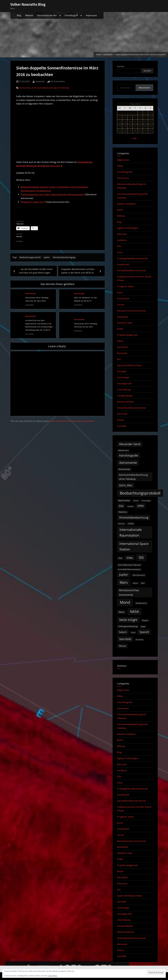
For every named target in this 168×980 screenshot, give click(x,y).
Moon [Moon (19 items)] (122, 612)
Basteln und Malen (126, 204)
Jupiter (50, 258)
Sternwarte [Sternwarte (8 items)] (139, 640)
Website (29, 15)
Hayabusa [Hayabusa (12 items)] (123, 512)
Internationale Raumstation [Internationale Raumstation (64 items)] (131, 532)
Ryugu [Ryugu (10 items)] (143, 626)
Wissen (121, 420)
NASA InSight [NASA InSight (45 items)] (128, 620)
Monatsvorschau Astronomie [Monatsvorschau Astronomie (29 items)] (129, 592)
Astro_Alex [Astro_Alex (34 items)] (126, 485)
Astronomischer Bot (47, 15)
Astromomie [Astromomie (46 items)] (128, 463)
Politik (120, 329)
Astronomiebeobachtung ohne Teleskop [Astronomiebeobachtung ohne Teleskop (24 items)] (133, 477)
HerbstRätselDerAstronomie (131, 270)
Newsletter (123, 317)
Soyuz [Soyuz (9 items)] (133, 632)
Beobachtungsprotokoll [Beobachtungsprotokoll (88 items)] (140, 493)
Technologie (123, 377)
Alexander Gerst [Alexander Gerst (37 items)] (130, 444)
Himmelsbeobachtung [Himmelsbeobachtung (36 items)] (134, 517)
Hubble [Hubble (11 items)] (131, 524)
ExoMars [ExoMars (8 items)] (131, 506)
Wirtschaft (122, 414)
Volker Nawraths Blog (28, 4)
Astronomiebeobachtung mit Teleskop (51, 88)
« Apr (134, 138)
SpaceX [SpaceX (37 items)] (144, 632)
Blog (19, 15)
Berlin (120, 210)
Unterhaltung (124, 390)
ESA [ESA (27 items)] (121, 506)
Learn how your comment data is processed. (72, 422)
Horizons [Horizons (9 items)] (121, 524)
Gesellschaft (123, 264)
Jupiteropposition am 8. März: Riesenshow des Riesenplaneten (53, 194)
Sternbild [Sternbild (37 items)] (125, 639)
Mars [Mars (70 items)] (124, 582)
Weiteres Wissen (126, 402)
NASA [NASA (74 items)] (134, 611)
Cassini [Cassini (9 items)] (136, 501)
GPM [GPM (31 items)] (141, 506)
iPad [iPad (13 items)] (120, 558)
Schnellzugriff (71, 15)
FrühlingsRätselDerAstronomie (133, 258)
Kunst (120, 292)
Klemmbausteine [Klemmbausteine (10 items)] (139, 575)
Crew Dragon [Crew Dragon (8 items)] (146, 501)
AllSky (120, 166)
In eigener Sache (125, 286)
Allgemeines (123, 160)
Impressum (91, 15)
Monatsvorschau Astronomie (132, 311)
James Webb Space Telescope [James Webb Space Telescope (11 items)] (129, 565)
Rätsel (120, 341)
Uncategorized (124, 383)
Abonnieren (144, 88)
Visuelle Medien (125, 396)
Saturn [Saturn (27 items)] (123, 632)
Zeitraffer (122, 426)
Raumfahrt (122, 347)
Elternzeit (122, 234)
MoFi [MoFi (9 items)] (143, 583)
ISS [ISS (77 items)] (141, 557)
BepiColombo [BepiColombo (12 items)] (124, 501)
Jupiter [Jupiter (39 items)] (124, 575)
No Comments (58, 82)
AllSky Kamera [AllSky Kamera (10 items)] (123, 450)
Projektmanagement (127, 335)
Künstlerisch (123, 299)
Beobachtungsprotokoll (31, 258)
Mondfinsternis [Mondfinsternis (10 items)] (141, 603)
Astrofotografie (125, 172)
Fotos (120, 252)
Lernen (121, 305)
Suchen (121, 66)
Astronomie (25, 88)
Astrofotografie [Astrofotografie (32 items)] (129, 455)
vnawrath (40, 81)
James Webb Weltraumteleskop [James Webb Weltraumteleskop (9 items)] (129, 569)
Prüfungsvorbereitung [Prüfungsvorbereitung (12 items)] (128, 626)
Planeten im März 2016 (33, 202)
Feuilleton (122, 240)
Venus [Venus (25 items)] (122, 646)
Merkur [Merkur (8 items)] (135, 583)
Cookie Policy (52, 976)
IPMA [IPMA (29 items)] (130, 558)
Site (119, 359)
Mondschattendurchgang (69, 258)
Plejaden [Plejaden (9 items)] (145, 620)
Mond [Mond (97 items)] (125, 602)
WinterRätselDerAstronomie (131, 408)
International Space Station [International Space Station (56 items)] (134, 546)
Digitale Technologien (128, 228)
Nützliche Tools (125, 323)
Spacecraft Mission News (130, 365)
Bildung (121, 216)
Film (119, 246)
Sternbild (122, 371)
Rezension (122, 353)
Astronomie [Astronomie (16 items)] (124, 469)
